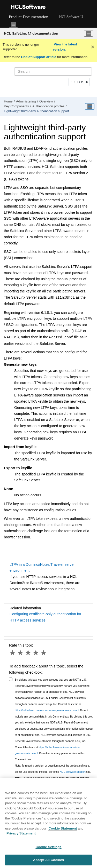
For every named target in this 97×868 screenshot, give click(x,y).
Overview (46, 101)
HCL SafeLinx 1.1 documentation (31, 33)
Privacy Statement (21, 833)
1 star (13, 653)
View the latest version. (65, 47)
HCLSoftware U (71, 17)
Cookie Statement (63, 828)
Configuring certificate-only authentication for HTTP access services (45, 617)
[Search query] (53, 71)
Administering (26, 101)
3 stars (28, 653)
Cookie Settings (48, 847)
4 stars (36, 653)
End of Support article (39, 57)
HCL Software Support (73, 772)
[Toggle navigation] (13, 24)
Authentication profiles (48, 106)
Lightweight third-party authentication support (36, 111)
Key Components (16, 106)
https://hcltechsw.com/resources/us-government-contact (47, 710)
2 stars (21, 653)
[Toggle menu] (88, 34)
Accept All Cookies (49, 860)
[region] (48, 823)
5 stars (44, 653)
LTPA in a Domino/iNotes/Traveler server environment (42, 568)
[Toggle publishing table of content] (90, 107)
